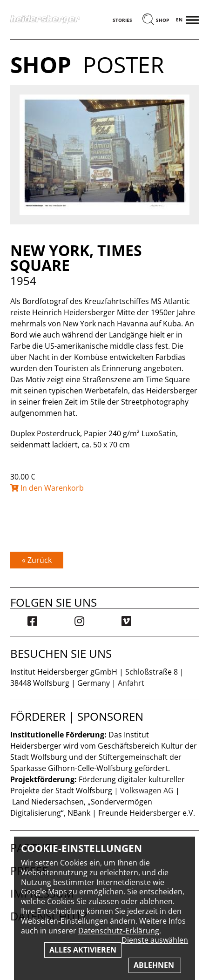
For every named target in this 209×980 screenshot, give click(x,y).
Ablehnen (155, 965)
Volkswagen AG (147, 791)
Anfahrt (131, 683)
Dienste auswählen (155, 940)
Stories (122, 20)
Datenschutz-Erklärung (119, 931)
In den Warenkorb (47, 488)
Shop (162, 20)
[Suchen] (148, 20)
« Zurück (37, 560)
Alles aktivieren (83, 950)
